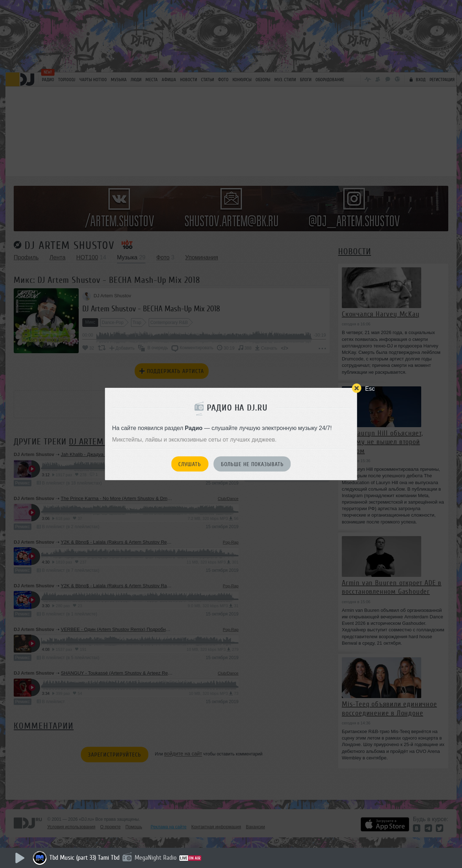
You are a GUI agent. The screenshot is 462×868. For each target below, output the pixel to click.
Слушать (190, 464)
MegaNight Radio (156, 858)
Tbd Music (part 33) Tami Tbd (84, 858)
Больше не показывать (252, 464)
